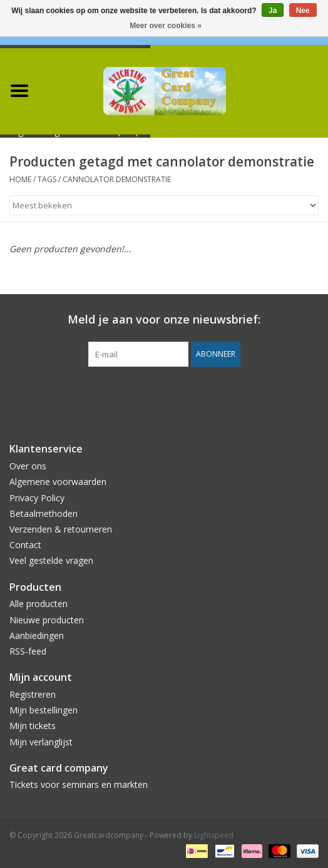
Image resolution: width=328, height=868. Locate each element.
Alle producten (38, 604)
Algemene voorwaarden (58, 482)
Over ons (28, 466)
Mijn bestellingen (44, 710)
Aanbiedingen (37, 636)
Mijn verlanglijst (41, 742)
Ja (273, 11)
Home (20, 179)
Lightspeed (214, 835)
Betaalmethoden (44, 513)
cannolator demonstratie (117, 179)
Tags (47, 179)
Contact (25, 545)
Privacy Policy (37, 498)
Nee (303, 11)
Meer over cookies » (166, 26)
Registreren (33, 694)
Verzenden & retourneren (61, 529)
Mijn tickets (33, 726)
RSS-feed (28, 651)
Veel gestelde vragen (51, 560)
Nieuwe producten (47, 620)
